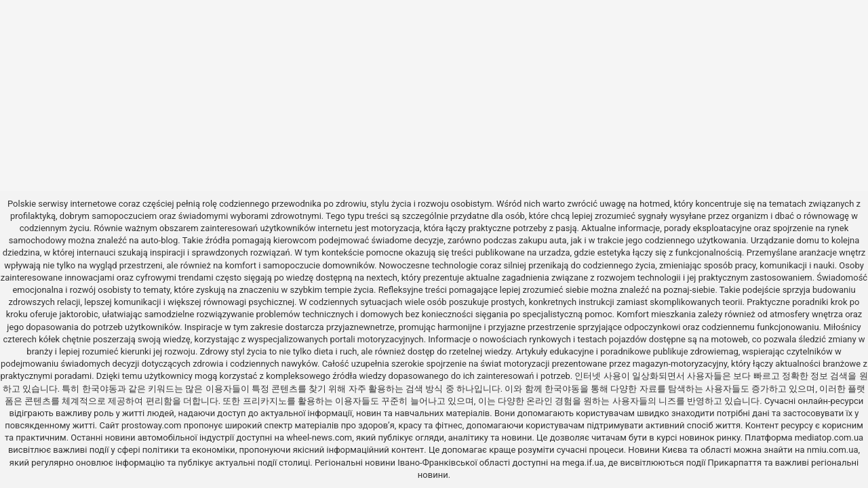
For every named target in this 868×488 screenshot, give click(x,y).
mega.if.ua (583, 463)
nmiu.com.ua (833, 450)
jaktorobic (78, 314)
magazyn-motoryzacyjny (680, 364)
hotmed (654, 204)
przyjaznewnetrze (360, 327)
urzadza (555, 252)
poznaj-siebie (689, 290)
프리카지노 (265, 401)
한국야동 (100, 389)
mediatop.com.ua (829, 438)
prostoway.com (152, 425)
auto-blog (160, 240)
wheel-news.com (319, 438)
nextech (382, 278)
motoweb (730, 339)
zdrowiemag (714, 351)
